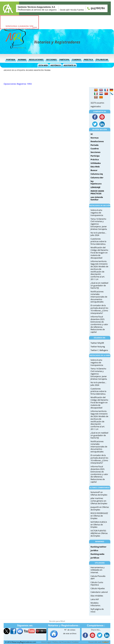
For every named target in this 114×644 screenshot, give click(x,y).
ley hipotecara (96, 182)
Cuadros (76, 60)
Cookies (75, 642)
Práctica (88, 60)
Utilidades (96, 163)
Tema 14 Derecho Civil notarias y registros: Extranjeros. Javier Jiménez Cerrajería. (99, 224)
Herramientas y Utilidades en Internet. (98, 570)
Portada (11, 60)
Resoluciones (36, 60)
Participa (64, 60)
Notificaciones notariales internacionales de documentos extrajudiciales (99, 297)
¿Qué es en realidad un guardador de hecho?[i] (99, 285)
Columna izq (97, 174)
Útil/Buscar (102, 60)
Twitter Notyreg (98, 347)
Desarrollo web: (99, 642)
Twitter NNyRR (97, 343)
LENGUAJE (95, 187)
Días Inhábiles (97, 596)
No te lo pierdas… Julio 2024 (98, 234)
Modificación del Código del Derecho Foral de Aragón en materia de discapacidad (99, 253)
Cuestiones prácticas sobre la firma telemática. (98, 241)
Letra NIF (95, 599)
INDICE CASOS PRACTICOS (97, 192)
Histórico (56, 65)
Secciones (51, 60)
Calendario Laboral (99, 592)
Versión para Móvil (57, 621)
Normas (22, 60)
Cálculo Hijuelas (98, 588)
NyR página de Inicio (97, 610)
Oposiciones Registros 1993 (18, 84)
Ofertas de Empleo (99, 495)
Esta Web (43, 65)
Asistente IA (70, 65)
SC (92, 134)
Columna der (97, 178)
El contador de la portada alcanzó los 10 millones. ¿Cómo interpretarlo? (99, 309)
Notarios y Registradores (57, 42)
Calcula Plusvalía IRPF (98, 577)
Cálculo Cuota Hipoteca (97, 584)
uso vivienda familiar (97, 198)
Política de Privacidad (61, 642)
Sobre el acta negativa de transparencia (97, 213)
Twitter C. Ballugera (99, 350)
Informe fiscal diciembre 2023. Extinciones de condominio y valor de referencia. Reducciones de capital (99, 324)
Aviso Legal (46, 642)
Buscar (94, 170)
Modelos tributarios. (96, 604)
